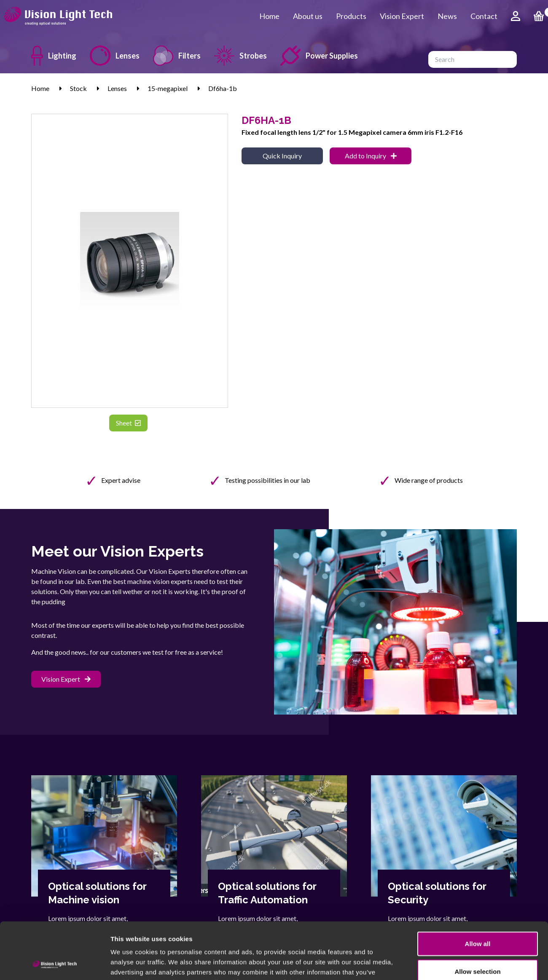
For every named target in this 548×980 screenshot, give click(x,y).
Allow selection (477, 918)
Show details (442, 963)
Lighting (54, 56)
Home (269, 16)
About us (308, 16)
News (447, 16)
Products (351, 16)
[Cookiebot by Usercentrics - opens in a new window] (55, 964)
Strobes (240, 56)
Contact (484, 16)
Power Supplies (319, 56)
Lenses (115, 56)
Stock (78, 88)
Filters (177, 56)
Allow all (478, 890)
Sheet (128, 423)
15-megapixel (168, 88)
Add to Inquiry (371, 156)
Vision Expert (402, 16)
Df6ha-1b (223, 88)
